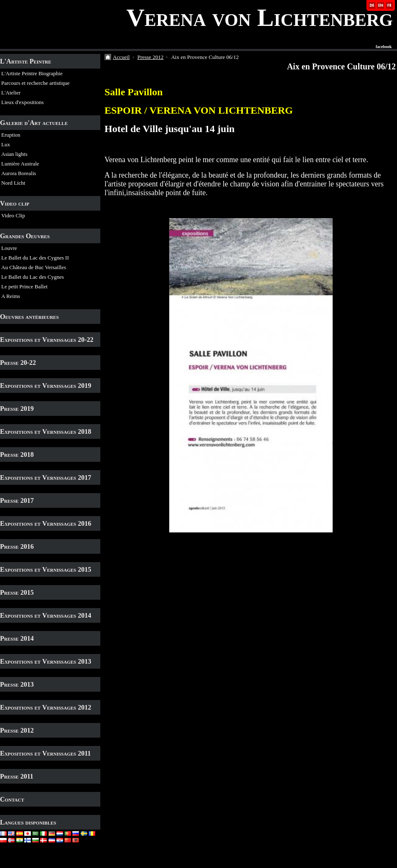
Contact (12, 799)
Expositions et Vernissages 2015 (46, 569)
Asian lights (14, 154)
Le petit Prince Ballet (24, 286)
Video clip (15, 203)
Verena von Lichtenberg (260, 18)
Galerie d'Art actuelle (34, 123)
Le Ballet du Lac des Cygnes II (35, 258)
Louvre (9, 248)
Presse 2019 (17, 409)
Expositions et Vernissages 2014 (46, 615)
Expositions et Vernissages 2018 (46, 431)
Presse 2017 (17, 500)
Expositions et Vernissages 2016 (46, 523)
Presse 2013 (17, 684)
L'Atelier (11, 93)
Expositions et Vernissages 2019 (46, 386)
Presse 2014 (17, 638)
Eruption (11, 135)
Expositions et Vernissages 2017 (46, 477)
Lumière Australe (20, 164)
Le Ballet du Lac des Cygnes (33, 277)
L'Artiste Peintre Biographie (32, 73)
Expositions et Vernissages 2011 (45, 753)
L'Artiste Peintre (26, 61)
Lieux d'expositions (23, 102)
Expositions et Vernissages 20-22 (47, 340)
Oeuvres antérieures (29, 317)
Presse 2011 (17, 776)
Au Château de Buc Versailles (34, 267)
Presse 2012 (17, 730)
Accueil (121, 57)
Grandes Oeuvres (25, 236)
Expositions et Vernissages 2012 (46, 707)
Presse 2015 (17, 592)
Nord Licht (13, 183)
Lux (6, 144)
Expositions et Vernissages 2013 (46, 661)
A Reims (11, 296)
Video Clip (13, 215)
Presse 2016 (17, 546)
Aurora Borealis (19, 173)
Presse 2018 (17, 454)
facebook (384, 47)
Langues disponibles (28, 822)
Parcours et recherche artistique (36, 83)
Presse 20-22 (18, 363)
